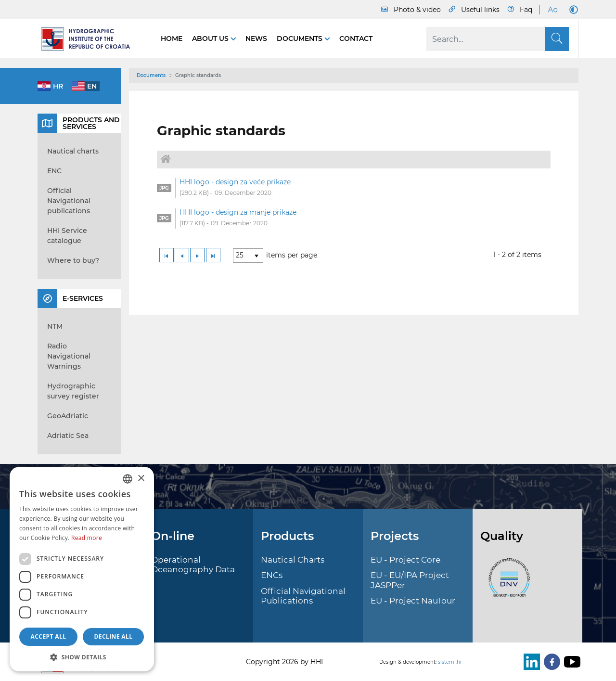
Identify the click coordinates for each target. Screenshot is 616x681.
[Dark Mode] (572, 10)
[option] (354, 188)
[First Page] (167, 255)
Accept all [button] (49, 636)
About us (211, 39)
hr (58, 86)
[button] (82, 657)
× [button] (141, 479)
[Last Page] (213, 255)
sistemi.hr (450, 662)
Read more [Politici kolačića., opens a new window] (87, 538)
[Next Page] (197, 255)
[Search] (498, 39)
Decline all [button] (114, 636)
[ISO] (507, 583)
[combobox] (128, 479)
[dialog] (82, 569)
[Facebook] (550, 662)
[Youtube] (570, 662)
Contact (356, 39)
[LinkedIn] (530, 662)
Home (172, 39)
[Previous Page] (182, 255)
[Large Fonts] (552, 10)
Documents (301, 39)
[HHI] (90, 39)
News (256, 39)
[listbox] (248, 256)
